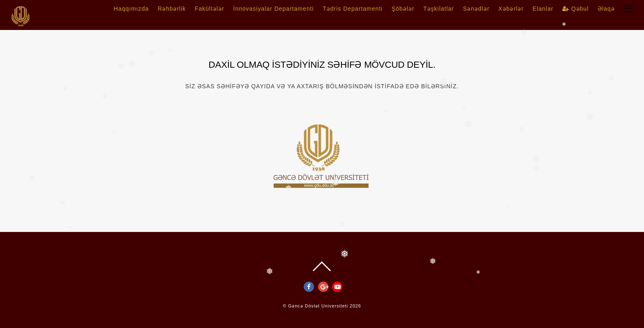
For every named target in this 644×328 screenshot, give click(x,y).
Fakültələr (209, 9)
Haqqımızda (131, 9)
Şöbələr (403, 9)
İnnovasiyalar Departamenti (273, 9)
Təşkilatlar (439, 9)
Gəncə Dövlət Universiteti (318, 306)
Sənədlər (476, 9)
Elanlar (543, 9)
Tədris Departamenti (353, 9)
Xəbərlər (511, 9)
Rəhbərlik (172, 9)
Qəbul (575, 9)
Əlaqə (606, 9)
